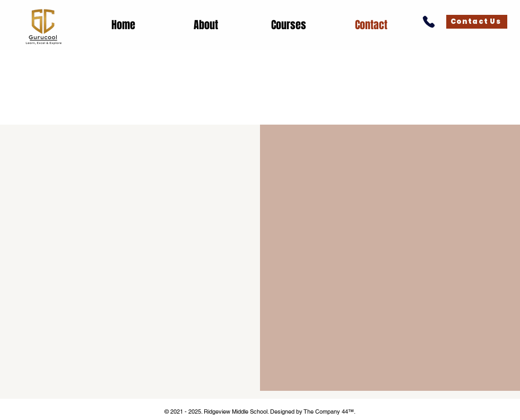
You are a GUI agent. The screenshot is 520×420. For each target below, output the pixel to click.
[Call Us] (428, 22)
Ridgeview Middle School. (236, 412)
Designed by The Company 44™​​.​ (313, 412)
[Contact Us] (477, 22)
